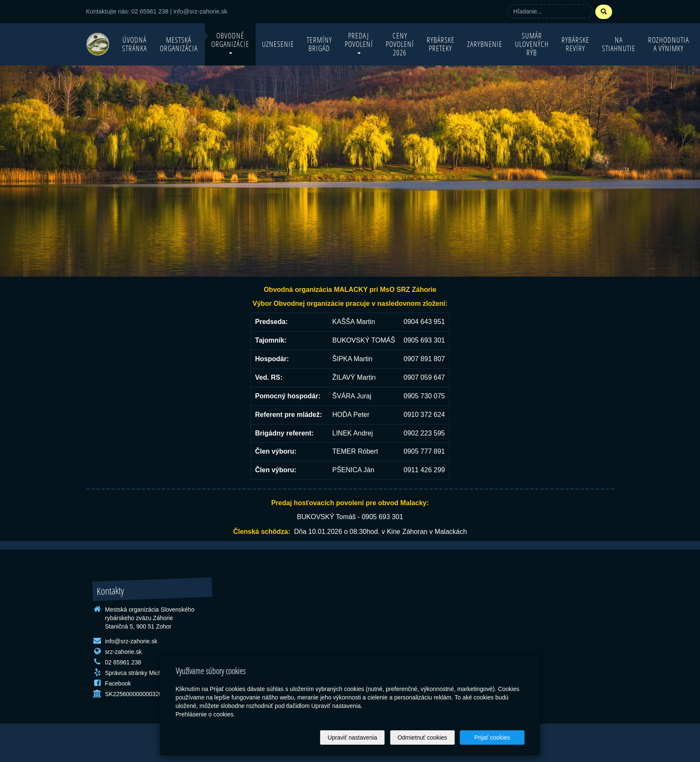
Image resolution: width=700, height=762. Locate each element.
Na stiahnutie (619, 44)
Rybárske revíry (575, 44)
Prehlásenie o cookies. (206, 714)
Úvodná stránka (135, 44)
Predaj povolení (359, 42)
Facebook (118, 683)
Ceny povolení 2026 (400, 44)
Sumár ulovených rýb (532, 44)
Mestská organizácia (179, 44)
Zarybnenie (485, 44)
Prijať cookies (492, 738)
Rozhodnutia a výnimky (669, 44)
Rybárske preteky (441, 44)
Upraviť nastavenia (352, 738)
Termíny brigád (319, 44)
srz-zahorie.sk (124, 652)
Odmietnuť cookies (422, 738)
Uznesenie (278, 44)
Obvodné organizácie (230, 42)
